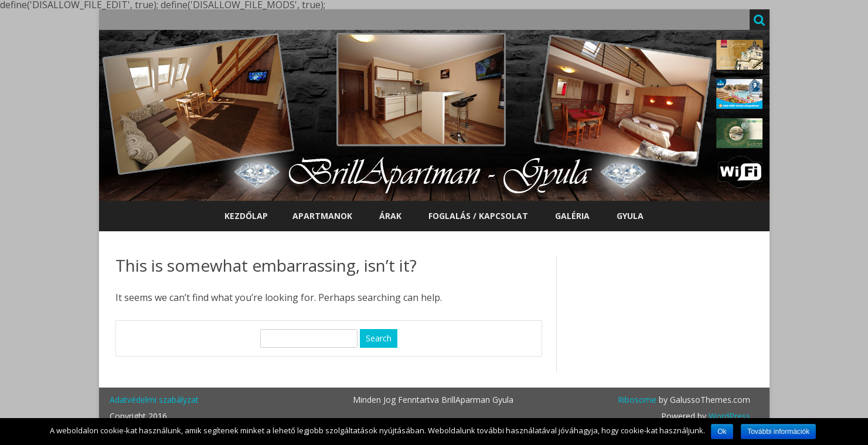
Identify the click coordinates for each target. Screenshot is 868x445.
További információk (778, 432)
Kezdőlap (246, 216)
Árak (390, 216)
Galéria (572, 216)
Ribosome (637, 400)
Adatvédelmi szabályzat (154, 400)
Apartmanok (322, 216)
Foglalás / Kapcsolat (478, 216)
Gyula (630, 216)
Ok (722, 432)
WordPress (728, 416)
